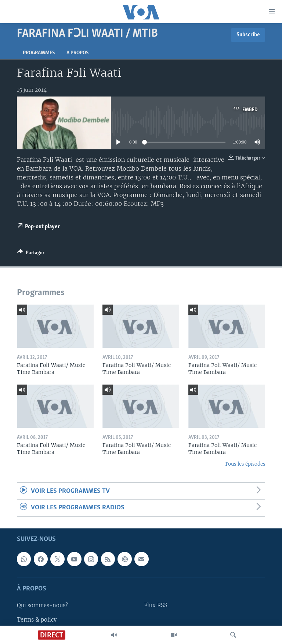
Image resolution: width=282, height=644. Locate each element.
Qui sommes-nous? (42, 605)
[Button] (31, 254)
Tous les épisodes (245, 464)
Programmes (39, 53)
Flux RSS (156, 605)
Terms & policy (37, 619)
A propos (77, 53)
